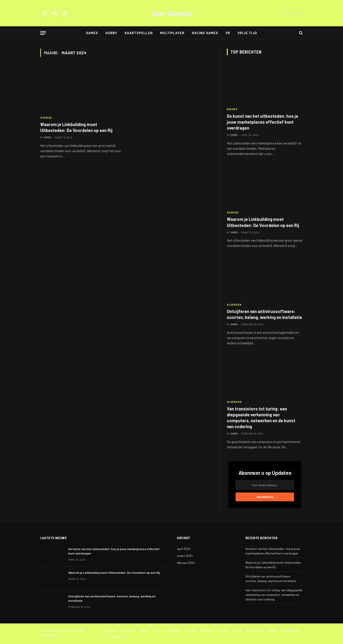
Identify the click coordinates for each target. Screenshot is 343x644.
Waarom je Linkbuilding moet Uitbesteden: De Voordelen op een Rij (76, 127)
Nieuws (232, 109)
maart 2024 (185, 556)
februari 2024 (186, 563)
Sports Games (291, 631)
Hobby (111, 33)
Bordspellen (127, 631)
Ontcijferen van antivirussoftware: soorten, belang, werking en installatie (264, 314)
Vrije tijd (247, 33)
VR (228, 33)
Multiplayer (172, 33)
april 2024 (184, 549)
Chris (48, 137)
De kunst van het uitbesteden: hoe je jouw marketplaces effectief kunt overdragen (262, 122)
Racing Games (205, 33)
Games (92, 33)
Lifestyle (191, 631)
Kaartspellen (139, 33)
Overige (46, 118)
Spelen (273, 631)
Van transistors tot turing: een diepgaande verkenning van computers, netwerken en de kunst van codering (261, 418)
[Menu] (43, 33)
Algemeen (234, 305)
